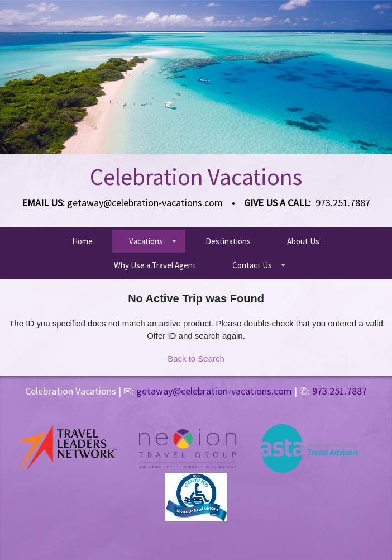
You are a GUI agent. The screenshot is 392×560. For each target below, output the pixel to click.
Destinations (228, 241)
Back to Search (196, 359)
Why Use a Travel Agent (155, 265)
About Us (303, 241)
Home (82, 241)
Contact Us (252, 265)
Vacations (146, 241)
